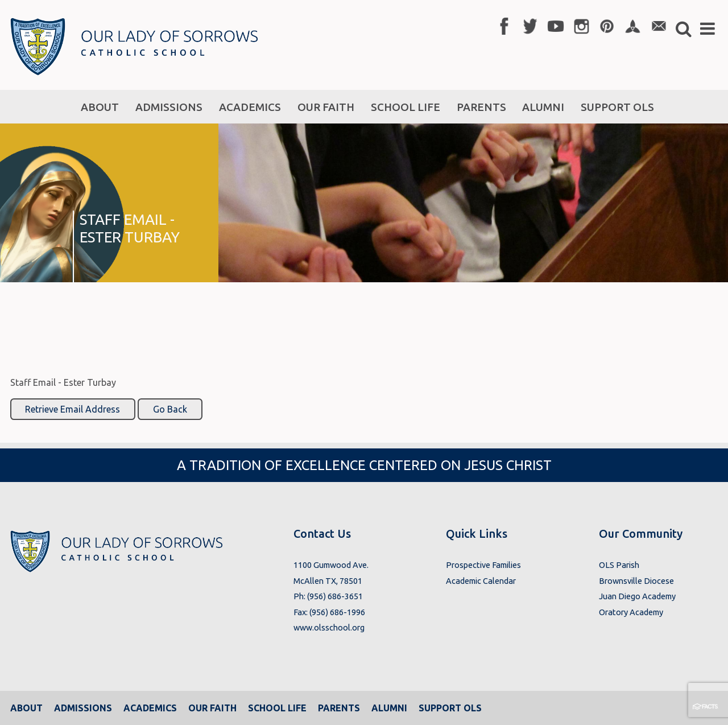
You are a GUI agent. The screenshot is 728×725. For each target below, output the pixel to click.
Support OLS (450, 708)
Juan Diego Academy (637, 596)
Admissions (83, 708)
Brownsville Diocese (636, 581)
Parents (339, 708)
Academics (150, 708)
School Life (277, 708)
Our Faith (212, 708)
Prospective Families (483, 565)
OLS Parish (619, 565)
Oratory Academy (631, 612)
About (26, 708)
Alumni (389, 708)
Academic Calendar (481, 581)
